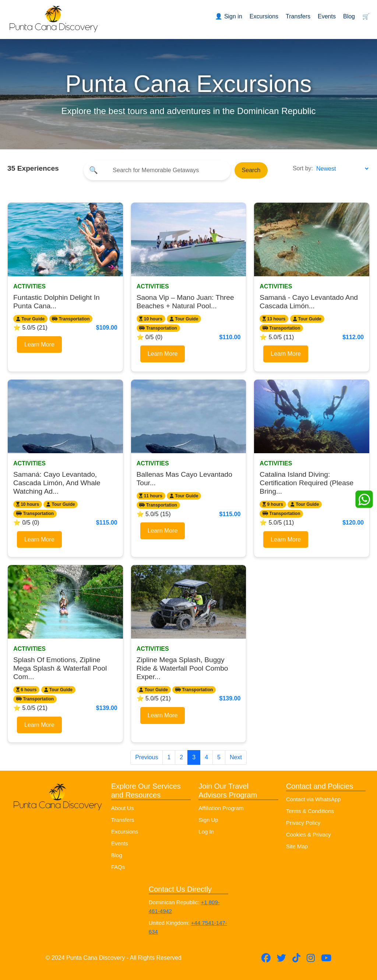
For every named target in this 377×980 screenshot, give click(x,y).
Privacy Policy (303, 823)
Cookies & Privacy (309, 835)
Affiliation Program (221, 808)
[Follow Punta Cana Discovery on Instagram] (311, 958)
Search (251, 170)
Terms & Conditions (310, 811)
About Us (123, 808)
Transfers (298, 16)
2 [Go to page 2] (181, 757)
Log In (206, 832)
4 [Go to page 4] (206, 757)
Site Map (297, 846)
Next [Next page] (236, 757)
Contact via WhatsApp (313, 799)
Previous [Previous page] (147, 757)
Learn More (39, 345)
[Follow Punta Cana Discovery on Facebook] (266, 958)
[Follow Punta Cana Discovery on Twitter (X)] (281, 958)
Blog (349, 16)
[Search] (163, 170)
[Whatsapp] (364, 499)
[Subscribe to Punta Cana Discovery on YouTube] (326, 958)
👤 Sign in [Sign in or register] (228, 16)
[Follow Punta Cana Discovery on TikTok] (296, 958)
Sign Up (208, 820)
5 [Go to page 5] (219, 757)
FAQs (118, 867)
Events (327, 16)
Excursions (264, 16)
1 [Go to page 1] (169, 757)
